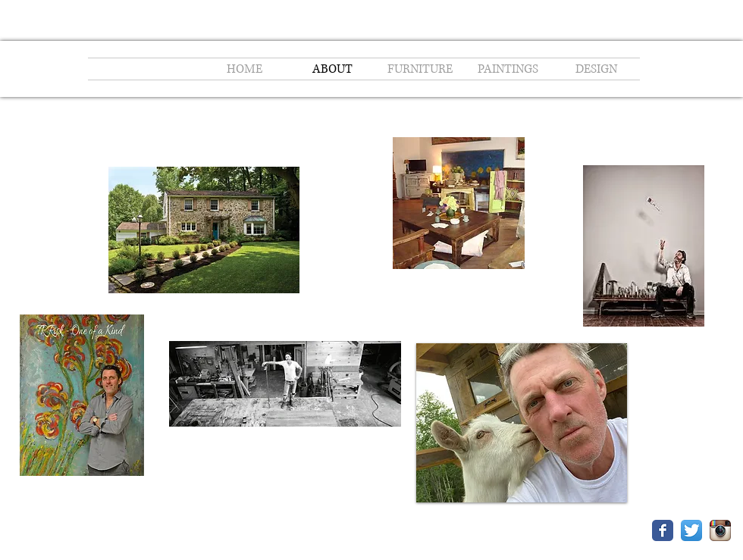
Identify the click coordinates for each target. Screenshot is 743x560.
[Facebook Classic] (663, 530)
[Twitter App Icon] (691, 530)
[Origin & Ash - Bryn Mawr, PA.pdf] (459, 205)
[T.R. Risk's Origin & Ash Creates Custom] (644, 248)
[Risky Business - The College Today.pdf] (285, 386)
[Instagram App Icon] (720, 530)
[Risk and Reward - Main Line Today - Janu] (204, 232)
